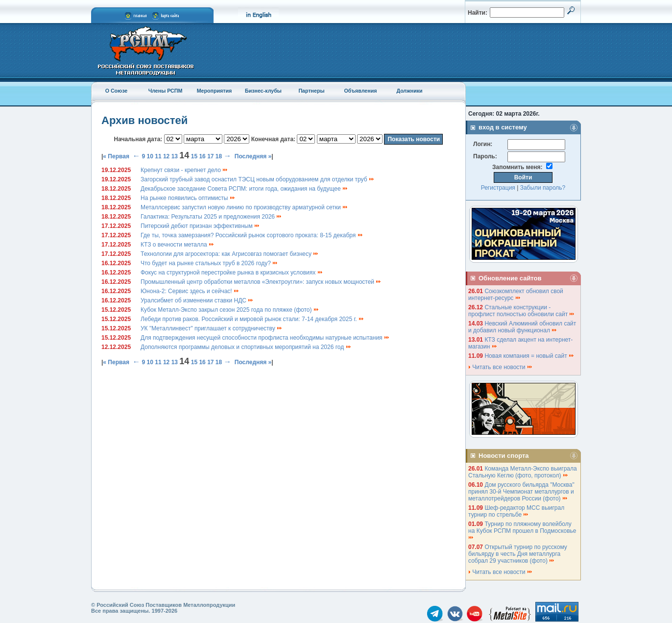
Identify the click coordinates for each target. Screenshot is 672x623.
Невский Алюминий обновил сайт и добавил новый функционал (522, 327)
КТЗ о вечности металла (178, 245)
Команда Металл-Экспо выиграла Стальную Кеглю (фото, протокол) (523, 472)
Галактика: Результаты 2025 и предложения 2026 (211, 217)
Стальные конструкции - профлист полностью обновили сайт (522, 311)
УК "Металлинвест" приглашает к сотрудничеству (212, 328)
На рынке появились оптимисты (188, 198)
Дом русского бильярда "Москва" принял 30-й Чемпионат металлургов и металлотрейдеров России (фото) (521, 492)
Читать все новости (501, 367)
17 (210, 156)
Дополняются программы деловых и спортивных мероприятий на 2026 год (246, 347)
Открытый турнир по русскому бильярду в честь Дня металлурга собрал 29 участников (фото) (518, 554)
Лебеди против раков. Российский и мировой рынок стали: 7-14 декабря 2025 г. (252, 319)
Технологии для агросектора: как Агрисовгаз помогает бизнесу (230, 254)
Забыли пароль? (543, 188)
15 (194, 156)
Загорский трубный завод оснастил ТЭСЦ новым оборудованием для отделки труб (258, 179)
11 (158, 156)
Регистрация (498, 188)
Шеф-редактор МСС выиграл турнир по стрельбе (516, 511)
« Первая (116, 156)
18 (219, 156)
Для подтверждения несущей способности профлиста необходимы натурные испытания (265, 338)
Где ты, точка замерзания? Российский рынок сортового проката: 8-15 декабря (252, 235)
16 (202, 156)
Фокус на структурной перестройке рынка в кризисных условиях (232, 273)
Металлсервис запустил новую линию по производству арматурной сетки (244, 207)
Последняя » (253, 156)
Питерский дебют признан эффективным (200, 226)
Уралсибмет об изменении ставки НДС (197, 300)
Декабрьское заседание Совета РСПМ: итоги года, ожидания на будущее (244, 189)
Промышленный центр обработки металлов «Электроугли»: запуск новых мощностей (261, 282)
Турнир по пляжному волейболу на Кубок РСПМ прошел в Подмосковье (523, 530)
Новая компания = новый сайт (529, 356)
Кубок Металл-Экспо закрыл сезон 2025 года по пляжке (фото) (230, 310)
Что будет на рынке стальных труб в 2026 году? (209, 263)
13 (175, 156)
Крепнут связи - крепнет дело (184, 170)
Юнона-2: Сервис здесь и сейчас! (190, 291)
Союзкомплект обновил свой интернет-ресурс (516, 295)
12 (166, 156)
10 (150, 156)
